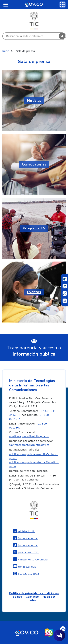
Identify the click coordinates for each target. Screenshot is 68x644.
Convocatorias (34, 164)
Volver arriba (63, 629)
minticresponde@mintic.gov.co (29, 436)
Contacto (32, 597)
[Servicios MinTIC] (62, 5)
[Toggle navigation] (6, 5)
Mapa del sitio (42, 598)
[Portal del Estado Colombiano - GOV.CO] (34, 4)
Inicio (6, 51)
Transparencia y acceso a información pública (34, 351)
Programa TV (34, 228)
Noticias (34, 101)
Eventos (34, 292)
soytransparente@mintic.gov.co (29, 445)
